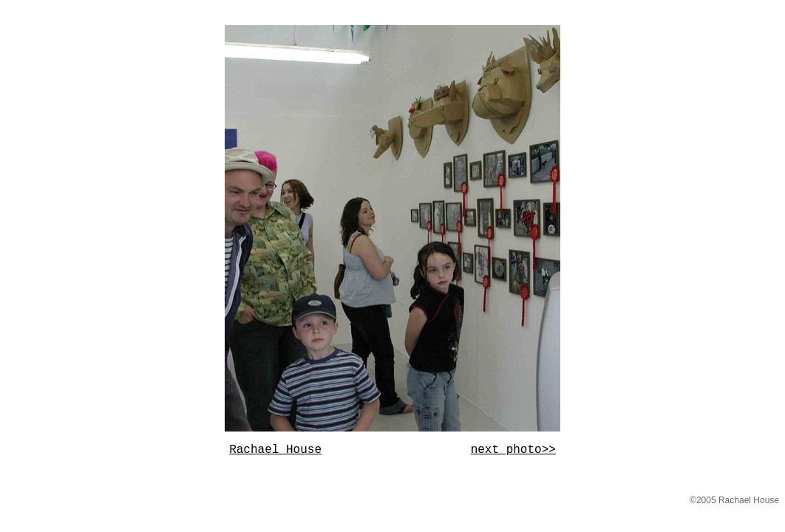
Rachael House (275, 450)
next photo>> (513, 450)
